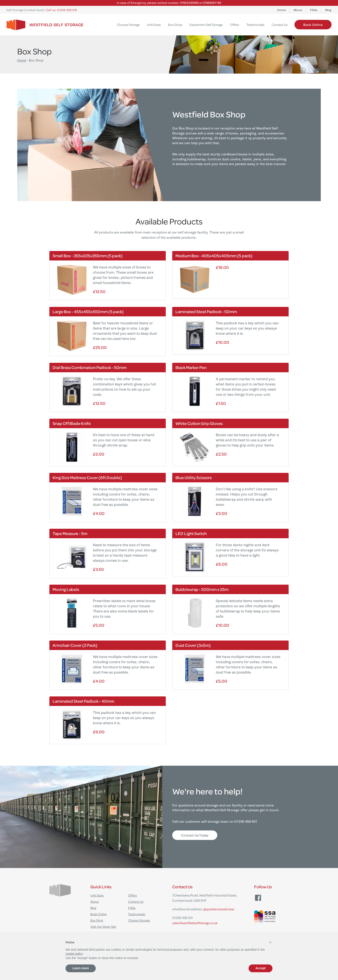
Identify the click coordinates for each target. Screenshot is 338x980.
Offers (235, 25)
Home (281, 10)
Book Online (313, 25)
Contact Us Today (195, 835)
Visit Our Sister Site (104, 926)
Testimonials (255, 25)
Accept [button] (261, 968)
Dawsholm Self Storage (206, 25)
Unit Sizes (154, 25)
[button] (270, 942)
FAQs (314, 10)
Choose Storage (128, 25)
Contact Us (280, 25)
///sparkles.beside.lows (219, 909)
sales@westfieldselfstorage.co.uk (196, 923)
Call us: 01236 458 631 (62, 10)
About (298, 10)
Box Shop (175, 25)
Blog (328, 10)
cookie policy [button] (74, 954)
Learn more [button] (81, 968)
